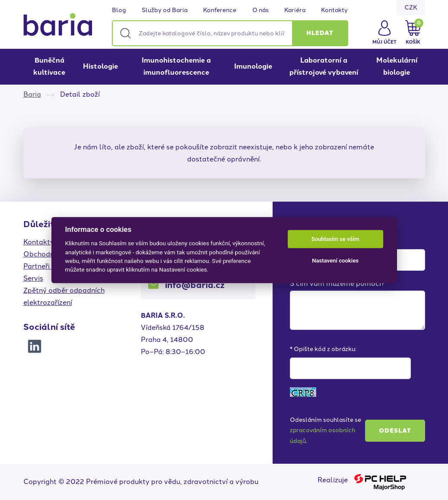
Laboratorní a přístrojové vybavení (324, 66)
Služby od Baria (165, 10)
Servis (33, 278)
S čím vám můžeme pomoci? (337, 283)
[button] (320, 33)
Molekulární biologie (397, 66)
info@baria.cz (195, 285)
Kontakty (334, 10)
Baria (32, 94)
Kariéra (295, 10)
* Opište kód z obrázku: (323, 349)
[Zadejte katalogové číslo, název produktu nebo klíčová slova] (230, 33)
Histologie (100, 66)
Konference (220, 10)
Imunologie (253, 66)
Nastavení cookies (335, 261)
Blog (119, 10)
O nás (261, 10)
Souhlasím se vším (335, 239)
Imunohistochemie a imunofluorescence (176, 66)
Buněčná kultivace (49, 66)
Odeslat (395, 431)
